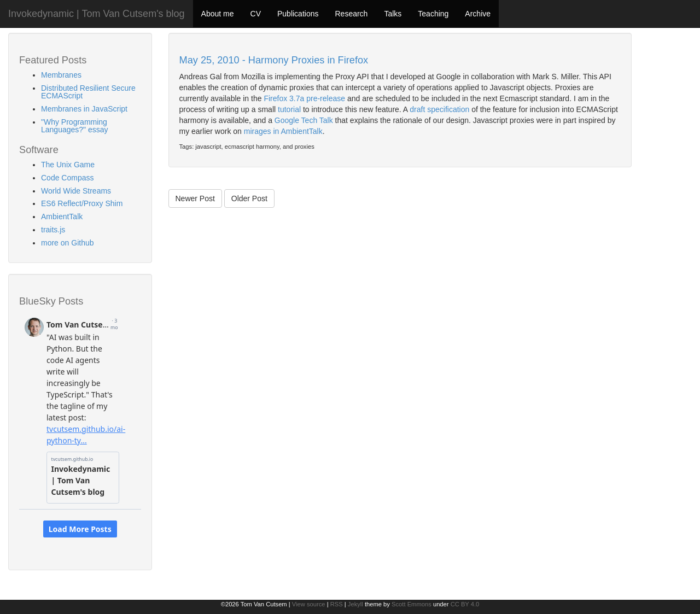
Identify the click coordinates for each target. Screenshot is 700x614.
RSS (337, 604)
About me (218, 14)
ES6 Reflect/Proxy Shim (82, 203)
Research (351, 14)
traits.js (53, 230)
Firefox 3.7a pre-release (304, 98)
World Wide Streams (76, 191)
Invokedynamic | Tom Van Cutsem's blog (97, 14)
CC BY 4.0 (465, 604)
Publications (298, 14)
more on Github (68, 243)
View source (309, 604)
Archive (478, 14)
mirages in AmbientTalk (283, 131)
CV (256, 14)
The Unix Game (68, 165)
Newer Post (195, 198)
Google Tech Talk (304, 120)
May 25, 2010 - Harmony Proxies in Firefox (274, 60)
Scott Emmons (412, 604)
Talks (393, 14)
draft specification (439, 109)
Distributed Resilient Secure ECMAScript (88, 92)
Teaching (433, 14)
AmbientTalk (62, 217)
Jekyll (355, 604)
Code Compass (68, 178)
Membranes (61, 75)
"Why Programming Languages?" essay (75, 126)
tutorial (289, 109)
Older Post (249, 198)
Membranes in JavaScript (84, 109)
